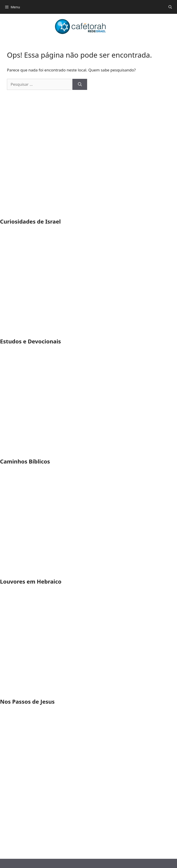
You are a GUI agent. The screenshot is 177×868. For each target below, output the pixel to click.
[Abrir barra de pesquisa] (170, 7)
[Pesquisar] (80, 84)
